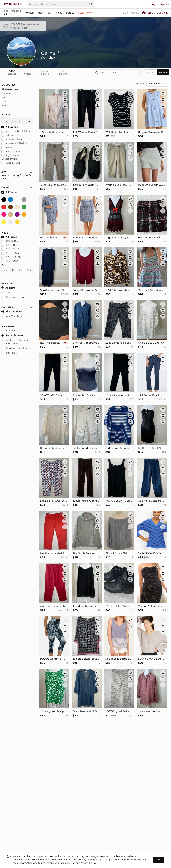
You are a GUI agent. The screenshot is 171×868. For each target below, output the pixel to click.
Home (59, 13)
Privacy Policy (88, 863)
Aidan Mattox (11, 163)
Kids (49, 13)
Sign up (165, 4)
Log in (155, 4)
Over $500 (10, 261)
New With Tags (12, 316)
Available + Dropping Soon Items (15, 342)
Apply (30, 270)
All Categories (10, 89)
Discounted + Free (14, 297)
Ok (158, 860)
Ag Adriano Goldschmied (10, 157)
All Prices (9, 237)
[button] (34, 4)
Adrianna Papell (13, 139)
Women (29, 13)
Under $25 (10, 241)
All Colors (9, 192)
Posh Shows (85, 13)
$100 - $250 (11, 253)
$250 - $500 (11, 257)
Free (6, 292)
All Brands (10, 127)
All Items (8, 288)
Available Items (12, 335)
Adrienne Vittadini (14, 143)
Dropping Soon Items (15, 348)
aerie (7, 147)
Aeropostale (11, 151)
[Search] (64, 4)
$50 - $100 (10, 249)
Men (40, 13)
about (150, 72)
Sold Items (10, 353)
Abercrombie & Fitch (16, 131)
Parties (70, 13)
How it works (131, 13)
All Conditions (12, 312)
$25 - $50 (9, 245)
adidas (8, 135)
